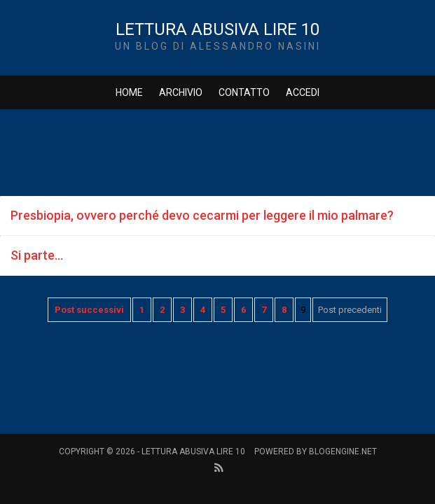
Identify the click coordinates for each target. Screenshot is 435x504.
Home (129, 92)
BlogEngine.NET (343, 451)
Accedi (303, 92)
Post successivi (89, 310)
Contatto (244, 92)
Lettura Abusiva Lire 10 (217, 29)
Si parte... (37, 255)
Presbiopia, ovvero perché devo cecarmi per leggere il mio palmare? (202, 215)
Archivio (181, 92)
